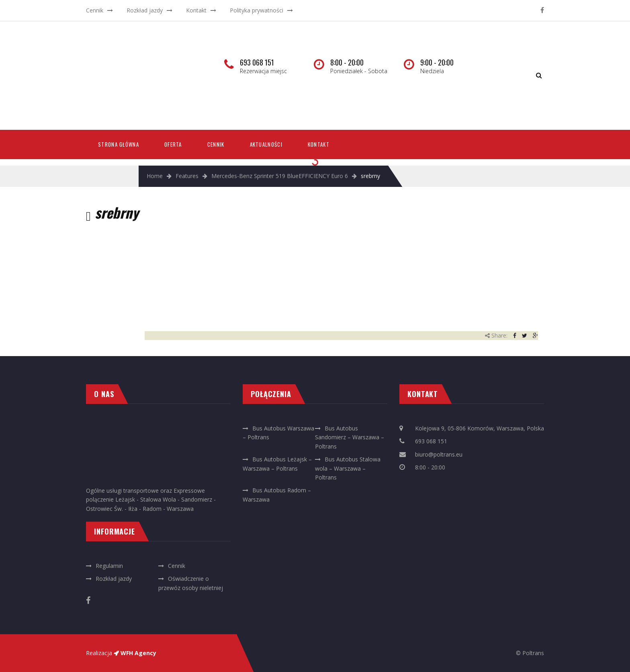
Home (155, 176)
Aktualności (266, 144)
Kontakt (196, 10)
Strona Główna (119, 144)
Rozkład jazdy (145, 10)
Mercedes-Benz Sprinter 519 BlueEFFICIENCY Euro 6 (280, 176)
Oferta (173, 144)
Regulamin (109, 566)
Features (187, 176)
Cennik (95, 10)
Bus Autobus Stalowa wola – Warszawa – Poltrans (348, 468)
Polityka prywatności (257, 10)
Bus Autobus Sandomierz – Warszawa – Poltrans (350, 437)
